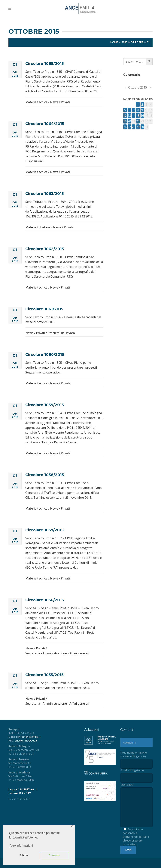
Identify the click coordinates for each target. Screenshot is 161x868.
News (54, 102)
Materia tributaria (38, 227)
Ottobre (137, 42)
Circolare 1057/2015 (44, 530)
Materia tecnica (36, 102)
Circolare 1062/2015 (45, 249)
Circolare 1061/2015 (44, 309)
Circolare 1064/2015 (45, 124)
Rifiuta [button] (24, 855)
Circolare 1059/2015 (45, 405)
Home (114, 42)
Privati (65, 102)
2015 (124, 42)
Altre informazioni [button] (21, 846)
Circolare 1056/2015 (45, 600)
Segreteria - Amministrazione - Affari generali (57, 653)
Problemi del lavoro (61, 333)
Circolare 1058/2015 (45, 475)
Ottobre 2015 (138, 87)
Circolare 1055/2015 (44, 675)
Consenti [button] (54, 855)
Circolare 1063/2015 (45, 194)
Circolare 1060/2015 (45, 354)
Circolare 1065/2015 (45, 64)
